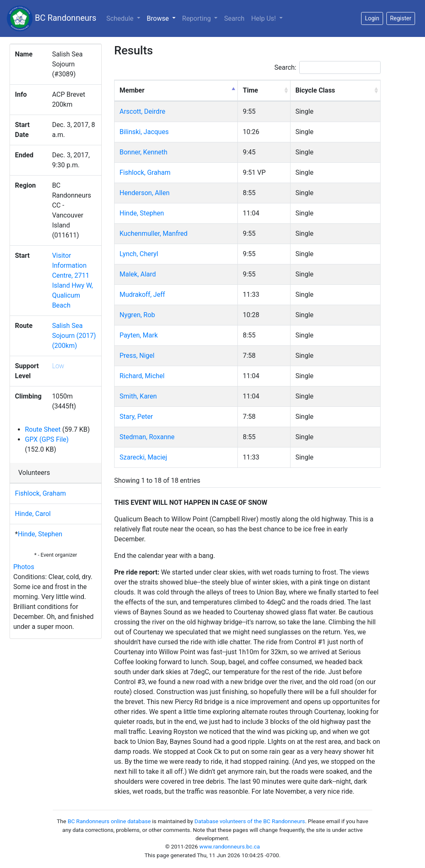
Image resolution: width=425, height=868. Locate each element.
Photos (24, 567)
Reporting (197, 18)
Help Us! (264, 18)
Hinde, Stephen (40, 534)
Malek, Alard (138, 274)
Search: (327, 67)
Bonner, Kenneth (143, 152)
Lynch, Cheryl (139, 254)
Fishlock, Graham (40, 493)
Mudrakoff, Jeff (142, 295)
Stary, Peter (136, 417)
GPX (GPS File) (47, 439)
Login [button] (372, 18)
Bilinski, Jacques (144, 132)
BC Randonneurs (51, 18)
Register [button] (401, 18)
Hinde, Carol (33, 514)
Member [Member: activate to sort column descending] (132, 90)
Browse (163, 18)
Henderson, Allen (145, 193)
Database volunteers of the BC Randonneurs (250, 821)
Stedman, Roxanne (147, 437)
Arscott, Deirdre (142, 111)
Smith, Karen (138, 396)
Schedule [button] (121, 18)
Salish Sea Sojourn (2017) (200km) (74, 336)
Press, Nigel (137, 356)
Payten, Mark (139, 335)
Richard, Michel (142, 376)
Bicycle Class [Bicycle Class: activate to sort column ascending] (315, 90)
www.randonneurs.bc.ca (230, 846)
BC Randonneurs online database (109, 821)
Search (234, 18)
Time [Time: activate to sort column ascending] (250, 90)
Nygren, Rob (137, 315)
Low (58, 366)
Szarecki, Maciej (143, 457)
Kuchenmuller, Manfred (154, 234)
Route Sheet (43, 429)
